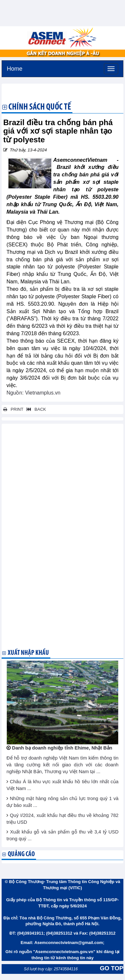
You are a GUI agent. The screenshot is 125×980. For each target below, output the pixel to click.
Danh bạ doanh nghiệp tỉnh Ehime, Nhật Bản (62, 748)
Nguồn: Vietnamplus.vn (33, 393)
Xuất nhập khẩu (28, 653)
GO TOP (112, 968)
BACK (35, 409)
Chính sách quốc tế (40, 108)
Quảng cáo (21, 854)
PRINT (13, 409)
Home (15, 68)
